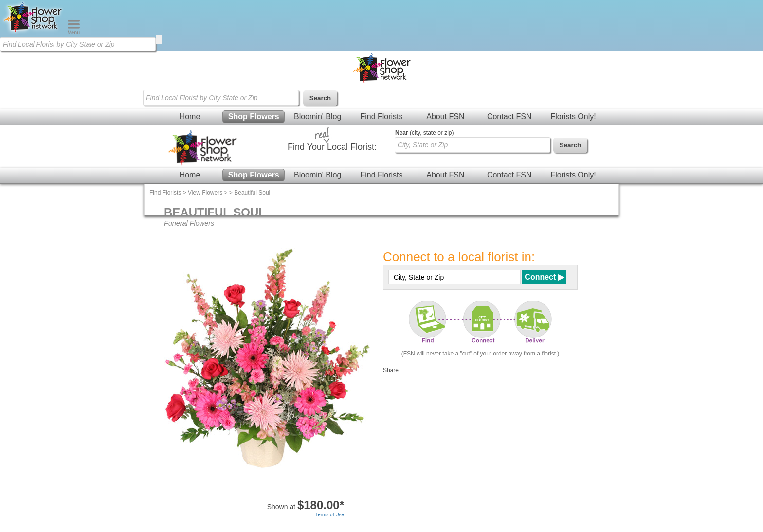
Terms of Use (330, 515)
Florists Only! (573, 116)
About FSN (445, 116)
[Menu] (74, 32)
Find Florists (381, 116)
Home (190, 116)
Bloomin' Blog (318, 116)
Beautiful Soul (252, 193)
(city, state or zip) (424, 133)
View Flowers (205, 193)
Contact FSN (509, 116)
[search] (159, 40)
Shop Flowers (254, 116)
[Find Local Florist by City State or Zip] (78, 44)
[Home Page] (34, 32)
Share (391, 370)
